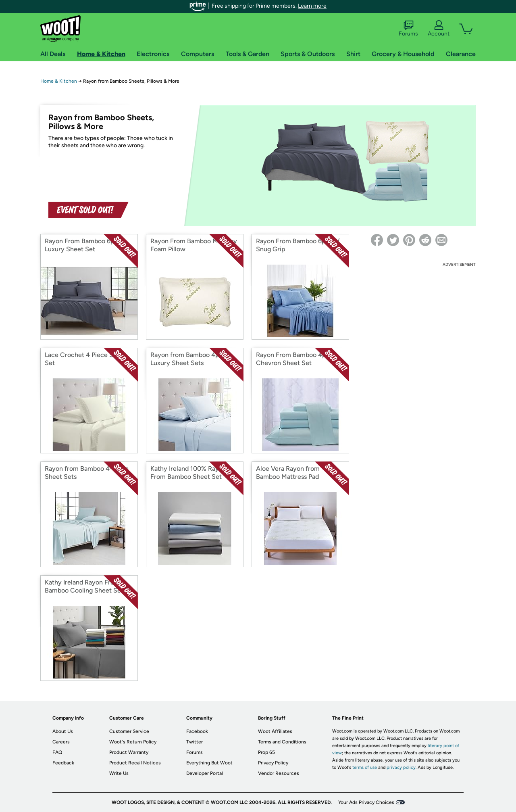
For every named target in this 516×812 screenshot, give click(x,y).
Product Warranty (129, 752)
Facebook (197, 731)
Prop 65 (266, 752)
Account (439, 29)
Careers (61, 742)
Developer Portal (205, 773)
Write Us (119, 773)
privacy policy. (402, 767)
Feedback (63, 763)
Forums (408, 29)
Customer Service (129, 731)
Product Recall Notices (135, 763)
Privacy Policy (273, 763)
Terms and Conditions (282, 742)
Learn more (312, 6)
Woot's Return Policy (133, 742)
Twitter (195, 742)
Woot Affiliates (275, 731)
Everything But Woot (209, 763)
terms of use (365, 767)
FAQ (57, 752)
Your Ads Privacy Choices (366, 802)
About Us (63, 731)
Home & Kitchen (59, 81)
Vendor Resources (279, 773)
